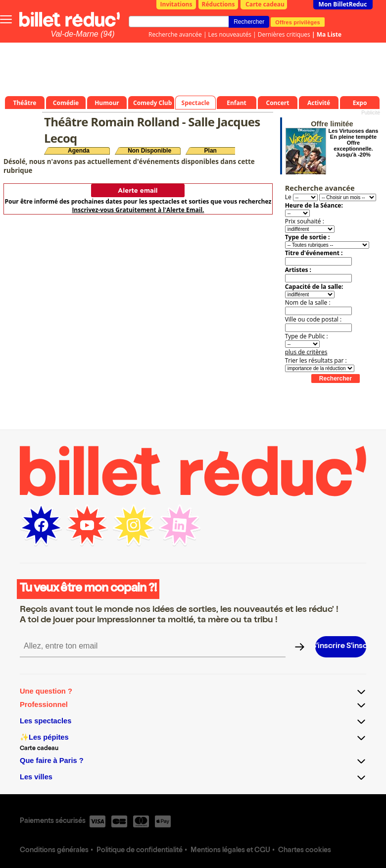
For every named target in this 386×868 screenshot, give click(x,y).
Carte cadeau (265, 4)
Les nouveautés (230, 34)
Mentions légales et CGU (230, 851)
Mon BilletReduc (343, 4)
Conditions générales (54, 851)
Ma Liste (329, 34)
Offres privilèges (298, 22)
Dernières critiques (284, 34)
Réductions (218, 4)
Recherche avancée (175, 34)
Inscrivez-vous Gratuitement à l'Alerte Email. (138, 210)
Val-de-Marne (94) (82, 34)
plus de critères (306, 352)
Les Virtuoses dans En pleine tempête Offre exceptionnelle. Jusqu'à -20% (354, 143)
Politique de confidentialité (140, 851)
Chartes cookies (305, 851)
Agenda (79, 151)
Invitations (176, 4)
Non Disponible (149, 151)
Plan (211, 151)
